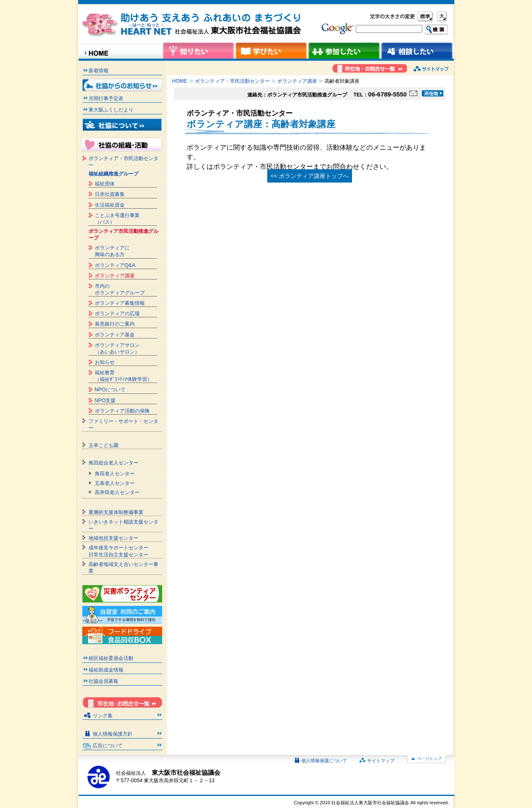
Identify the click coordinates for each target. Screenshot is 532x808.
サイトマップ (381, 761)
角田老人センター (115, 474)
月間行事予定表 (106, 99)
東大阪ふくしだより (111, 110)
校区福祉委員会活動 (111, 658)
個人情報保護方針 (113, 734)
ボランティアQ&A (115, 265)
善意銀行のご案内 (115, 324)
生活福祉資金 (110, 205)
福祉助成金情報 (106, 670)
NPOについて (110, 390)
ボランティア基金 (115, 335)
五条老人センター (115, 483)
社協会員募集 (103, 681)
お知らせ (105, 362)
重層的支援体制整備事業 (116, 512)
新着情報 (99, 71)
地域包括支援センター (113, 538)
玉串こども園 (103, 445)
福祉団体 (105, 184)
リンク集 (103, 716)
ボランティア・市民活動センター (232, 81)
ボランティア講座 (297, 81)
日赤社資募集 (110, 194)
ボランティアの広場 (117, 314)
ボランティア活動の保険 (122, 411)
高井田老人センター (117, 492)
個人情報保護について (324, 761)
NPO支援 (105, 400)
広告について (108, 746)
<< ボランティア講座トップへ (310, 176)
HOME (180, 81)
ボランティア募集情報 (120, 303)
